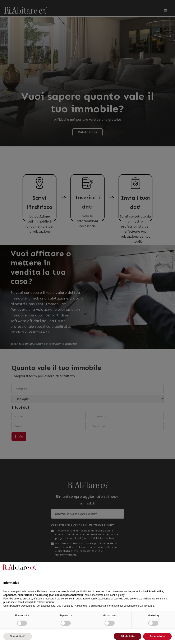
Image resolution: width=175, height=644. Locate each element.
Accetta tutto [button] (157, 636)
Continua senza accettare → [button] (151, 569)
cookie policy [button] (117, 595)
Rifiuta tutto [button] (127, 636)
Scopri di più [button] (18, 636)
